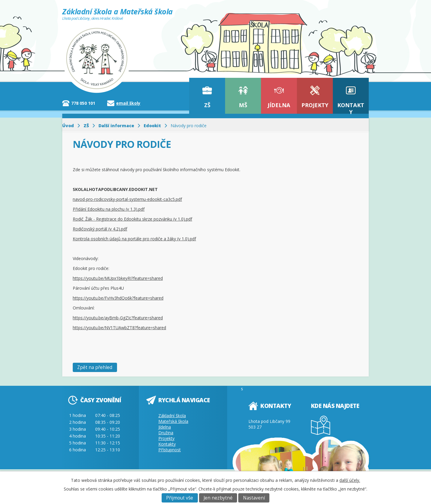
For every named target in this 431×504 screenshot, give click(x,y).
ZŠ (207, 105)
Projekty (315, 105)
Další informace (116, 126)
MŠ (243, 105)
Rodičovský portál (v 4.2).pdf (100, 229)
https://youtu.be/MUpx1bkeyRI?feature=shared (118, 278)
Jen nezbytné (218, 498)
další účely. (350, 480)
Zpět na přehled (95, 367)
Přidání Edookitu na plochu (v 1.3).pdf (109, 209)
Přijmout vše (180, 498)
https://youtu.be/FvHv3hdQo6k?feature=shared (118, 298)
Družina (166, 433)
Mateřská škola (173, 421)
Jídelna (279, 105)
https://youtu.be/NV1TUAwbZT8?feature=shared (119, 328)
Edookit (152, 126)
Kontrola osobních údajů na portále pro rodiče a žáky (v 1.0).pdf (134, 239)
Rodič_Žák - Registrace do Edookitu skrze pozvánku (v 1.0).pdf (132, 219)
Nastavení (254, 498)
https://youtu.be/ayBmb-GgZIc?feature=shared (118, 318)
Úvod (68, 126)
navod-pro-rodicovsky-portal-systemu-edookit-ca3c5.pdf (127, 199)
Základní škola (172, 416)
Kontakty (351, 108)
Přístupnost (170, 450)
